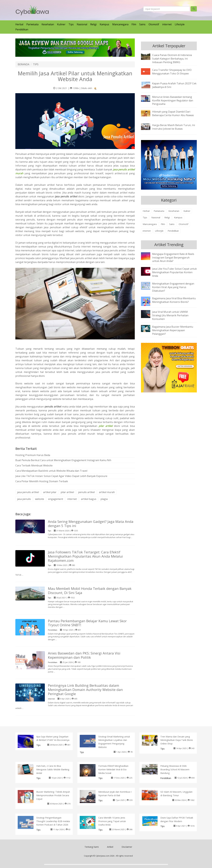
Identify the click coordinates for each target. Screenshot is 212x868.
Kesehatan (48, 24)
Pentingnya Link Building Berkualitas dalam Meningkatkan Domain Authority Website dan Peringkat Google (85, 690)
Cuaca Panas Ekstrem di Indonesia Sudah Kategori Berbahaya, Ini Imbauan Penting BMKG (172, 59)
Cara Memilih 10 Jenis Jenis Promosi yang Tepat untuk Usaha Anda (112, 821)
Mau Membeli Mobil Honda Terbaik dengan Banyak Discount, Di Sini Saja (90, 591)
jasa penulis (24, 499)
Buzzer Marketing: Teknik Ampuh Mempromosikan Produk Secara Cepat (53, 795)
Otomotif (154, 24)
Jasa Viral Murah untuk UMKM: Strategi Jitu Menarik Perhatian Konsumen (170, 315)
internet (167, 24)
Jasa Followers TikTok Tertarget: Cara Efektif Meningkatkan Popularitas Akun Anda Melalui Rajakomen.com (85, 556)
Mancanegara (120, 24)
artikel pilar (50, 492)
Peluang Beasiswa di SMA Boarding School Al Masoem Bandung (175, 769)
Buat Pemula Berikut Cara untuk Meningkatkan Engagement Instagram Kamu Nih (63, 460)
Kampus (104, 24)
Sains (142, 24)
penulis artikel (86, 492)
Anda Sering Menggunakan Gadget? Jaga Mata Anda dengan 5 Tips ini (91, 524)
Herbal (19, 24)
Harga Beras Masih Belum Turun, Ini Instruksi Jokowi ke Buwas (174, 127)
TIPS (36, 64)
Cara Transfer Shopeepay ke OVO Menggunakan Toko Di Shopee (172, 72)
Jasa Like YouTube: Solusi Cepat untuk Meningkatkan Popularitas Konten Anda (174, 272)
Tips (71, 24)
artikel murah (107, 492)
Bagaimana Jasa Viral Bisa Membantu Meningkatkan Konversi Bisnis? (174, 300)
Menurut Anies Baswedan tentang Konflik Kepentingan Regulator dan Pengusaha (173, 100)
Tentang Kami (92, 847)
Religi (93, 24)
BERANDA (23, 64)
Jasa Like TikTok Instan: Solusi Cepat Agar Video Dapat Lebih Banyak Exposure (61, 476)
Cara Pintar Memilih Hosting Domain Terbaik (42, 481)
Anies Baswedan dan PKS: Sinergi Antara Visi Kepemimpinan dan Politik (84, 655)
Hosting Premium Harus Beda (33, 455)
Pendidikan (22, 29)
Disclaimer (127, 847)
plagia (104, 499)
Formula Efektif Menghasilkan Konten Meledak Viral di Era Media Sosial (113, 769)
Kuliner (61, 24)
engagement (56, 499)
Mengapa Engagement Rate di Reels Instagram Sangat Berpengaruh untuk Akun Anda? (173, 258)
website (40, 499)
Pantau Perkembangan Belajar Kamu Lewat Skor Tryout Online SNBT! (87, 623)
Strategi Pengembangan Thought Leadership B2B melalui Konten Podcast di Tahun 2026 (53, 821)
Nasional (82, 24)
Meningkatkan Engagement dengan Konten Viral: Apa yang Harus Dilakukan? (173, 287)
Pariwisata (32, 24)
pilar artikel (67, 492)
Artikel (110, 847)
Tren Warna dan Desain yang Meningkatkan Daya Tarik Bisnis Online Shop (177, 740)
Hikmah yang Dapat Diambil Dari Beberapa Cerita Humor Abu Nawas (173, 113)
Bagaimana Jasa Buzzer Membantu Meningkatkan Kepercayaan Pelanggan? (173, 330)
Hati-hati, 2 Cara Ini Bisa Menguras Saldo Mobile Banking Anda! (53, 769)
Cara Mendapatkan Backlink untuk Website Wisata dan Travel (51, 471)
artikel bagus (89, 499)
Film (134, 24)
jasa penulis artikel (28, 492)
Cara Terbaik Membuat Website (34, 465)
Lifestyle (180, 24)
